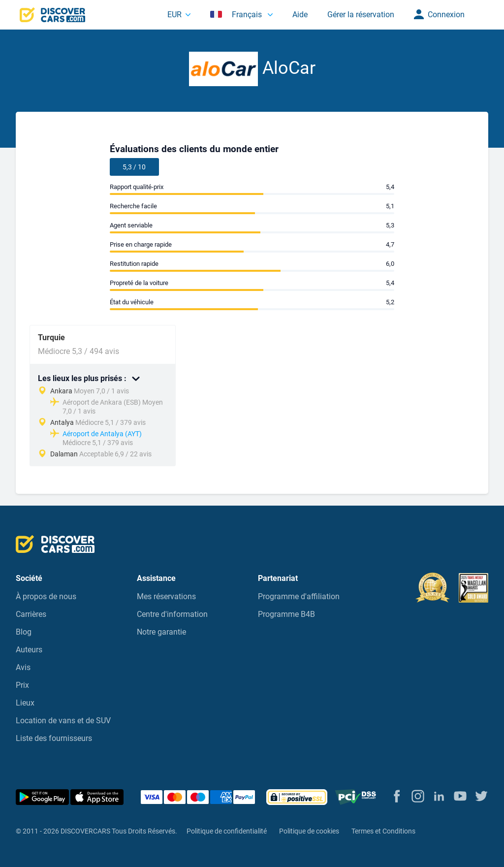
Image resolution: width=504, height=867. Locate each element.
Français (237, 15)
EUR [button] (174, 15)
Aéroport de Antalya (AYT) (102, 434)
